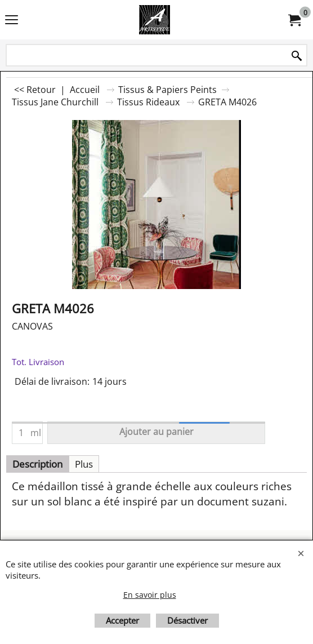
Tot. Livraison (38, 362)
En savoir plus (150, 595)
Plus (84, 464)
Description (37, 464)
